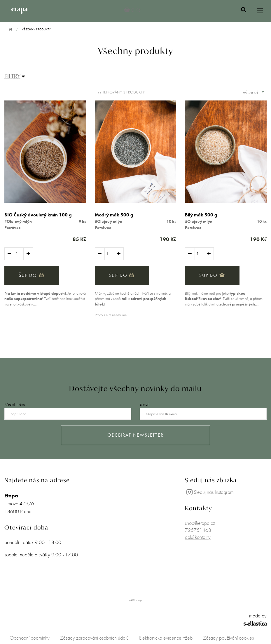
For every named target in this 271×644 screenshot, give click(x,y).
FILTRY (12, 76)
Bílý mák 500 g (201, 215)
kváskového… (26, 304)
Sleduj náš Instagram (209, 492)
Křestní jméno (15, 404)
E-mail (145, 404)
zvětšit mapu (135, 600)
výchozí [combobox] (250, 92)
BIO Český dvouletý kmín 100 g (38, 215)
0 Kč (132, 10)
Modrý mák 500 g (114, 215)
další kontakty (198, 537)
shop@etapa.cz (200, 523)
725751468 (198, 530)
